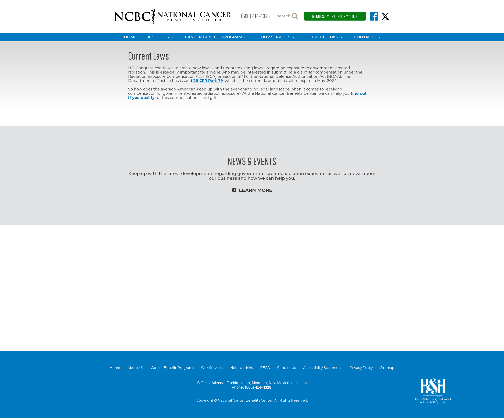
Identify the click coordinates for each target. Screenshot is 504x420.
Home (130, 37)
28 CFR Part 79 (208, 81)
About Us (158, 37)
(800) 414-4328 (255, 16)
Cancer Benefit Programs (215, 37)
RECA (265, 368)
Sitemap (387, 368)
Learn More (252, 190)
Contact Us (367, 37)
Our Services (276, 37)
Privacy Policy (361, 368)
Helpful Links (322, 37)
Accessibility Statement (323, 368)
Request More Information (335, 16)
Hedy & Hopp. (440, 402)
